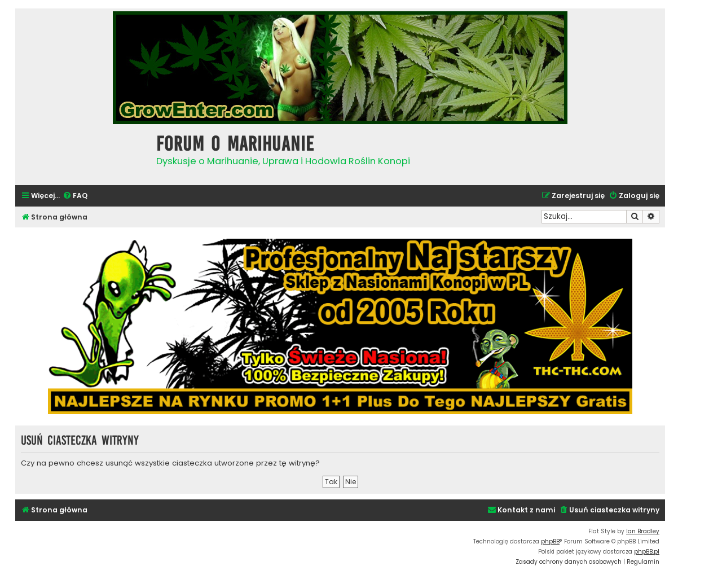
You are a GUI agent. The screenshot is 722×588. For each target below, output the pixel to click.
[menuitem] (75, 196)
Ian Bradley (643, 531)
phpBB (550, 541)
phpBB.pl (647, 552)
